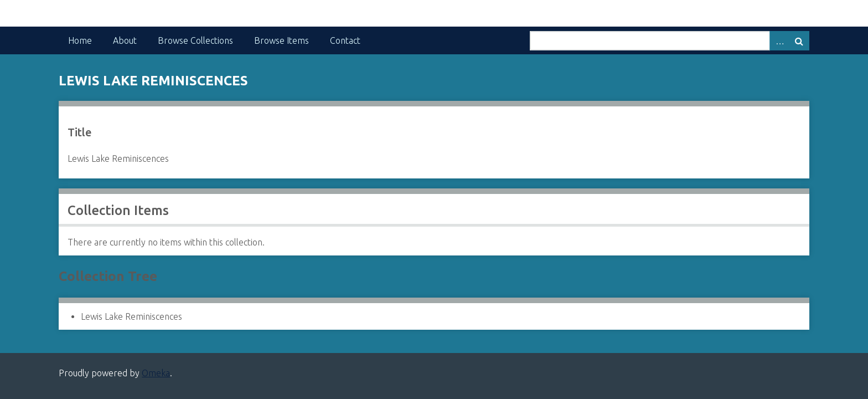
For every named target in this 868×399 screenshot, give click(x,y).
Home (80, 40)
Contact (345, 40)
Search (799, 41)
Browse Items (281, 40)
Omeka (156, 373)
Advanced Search (779, 41)
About (125, 40)
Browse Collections (195, 40)
